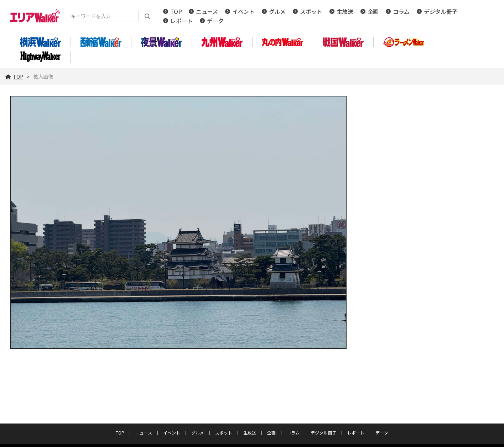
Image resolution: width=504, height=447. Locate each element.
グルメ (277, 11)
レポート (181, 21)
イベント (243, 11)
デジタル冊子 (441, 11)
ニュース (207, 11)
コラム (401, 11)
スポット (311, 11)
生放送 (345, 11)
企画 (373, 11)
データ (215, 21)
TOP (176, 11)
